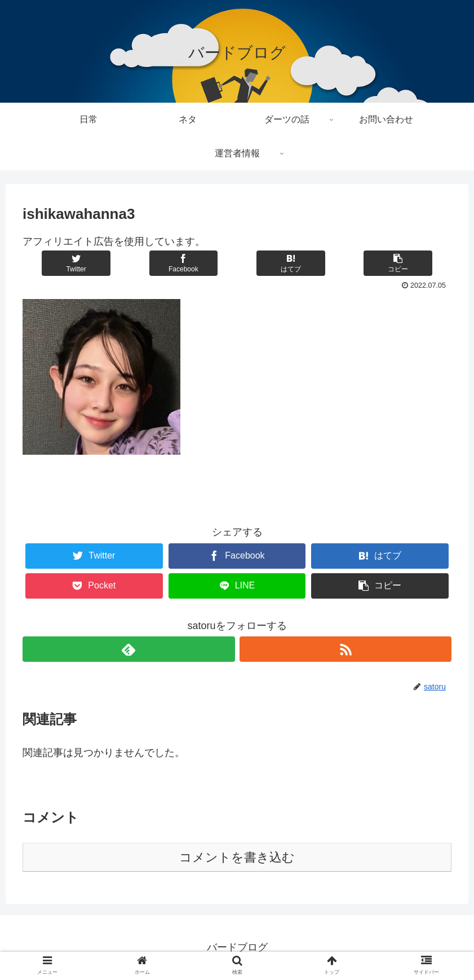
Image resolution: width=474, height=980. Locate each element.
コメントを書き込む (237, 857)
